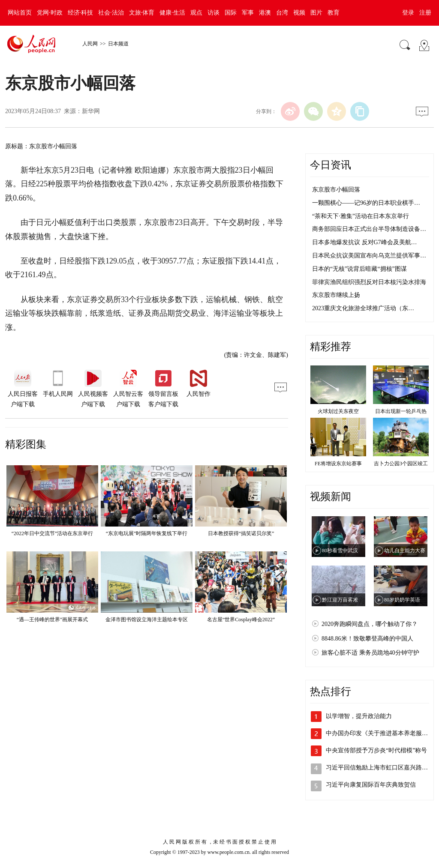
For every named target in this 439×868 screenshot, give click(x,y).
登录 (408, 13)
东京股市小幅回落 (336, 190)
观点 (196, 13)
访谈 (213, 13)
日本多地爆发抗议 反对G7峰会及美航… (365, 242)
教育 (334, 13)
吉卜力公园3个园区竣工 (401, 464)
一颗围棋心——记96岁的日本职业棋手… (366, 203)
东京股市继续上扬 (336, 295)
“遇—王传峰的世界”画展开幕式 (53, 620)
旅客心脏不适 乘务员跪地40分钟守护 (370, 653)
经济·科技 (81, 13)
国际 (231, 13)
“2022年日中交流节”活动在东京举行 (53, 533)
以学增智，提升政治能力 (359, 716)
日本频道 (118, 44)
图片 (316, 13)
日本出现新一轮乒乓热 (401, 411)
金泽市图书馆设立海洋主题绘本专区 (147, 620)
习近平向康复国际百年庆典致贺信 (371, 785)
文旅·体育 (142, 13)
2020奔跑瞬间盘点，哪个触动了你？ (370, 624)
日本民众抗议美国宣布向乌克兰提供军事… (369, 256)
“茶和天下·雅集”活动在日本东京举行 (361, 216)
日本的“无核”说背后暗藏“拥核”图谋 (359, 269)
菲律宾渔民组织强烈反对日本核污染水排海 (369, 282)
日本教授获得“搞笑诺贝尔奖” (241, 533)
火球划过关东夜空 (338, 411)
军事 (248, 13)
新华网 (91, 111)
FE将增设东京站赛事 (338, 464)
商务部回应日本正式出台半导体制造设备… (369, 229)
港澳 (265, 13)
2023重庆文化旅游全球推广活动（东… (363, 308)
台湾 (282, 13)
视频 (299, 13)
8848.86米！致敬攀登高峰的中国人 (367, 639)
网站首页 (20, 13)
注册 (425, 13)
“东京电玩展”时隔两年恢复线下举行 (147, 533)
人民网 (90, 44)
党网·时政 (50, 13)
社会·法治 (111, 13)
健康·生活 (172, 13)
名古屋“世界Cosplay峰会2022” (241, 620)
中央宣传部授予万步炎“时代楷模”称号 (376, 750)
